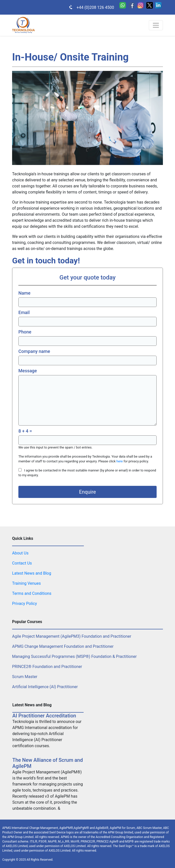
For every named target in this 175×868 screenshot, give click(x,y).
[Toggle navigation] (156, 25)
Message (28, 371)
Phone (25, 332)
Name (24, 293)
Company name (34, 351)
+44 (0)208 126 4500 (89, 7)
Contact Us (22, 563)
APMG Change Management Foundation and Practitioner (63, 646)
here (119, 461)
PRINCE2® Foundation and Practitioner (47, 667)
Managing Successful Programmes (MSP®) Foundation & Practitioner (74, 656)
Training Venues (26, 583)
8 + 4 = (25, 431)
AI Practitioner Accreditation (44, 716)
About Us (20, 553)
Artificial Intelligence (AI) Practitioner (45, 687)
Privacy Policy (25, 604)
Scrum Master (25, 677)
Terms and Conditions (32, 593)
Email (24, 312)
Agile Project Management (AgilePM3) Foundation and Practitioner (72, 636)
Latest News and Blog (32, 573)
